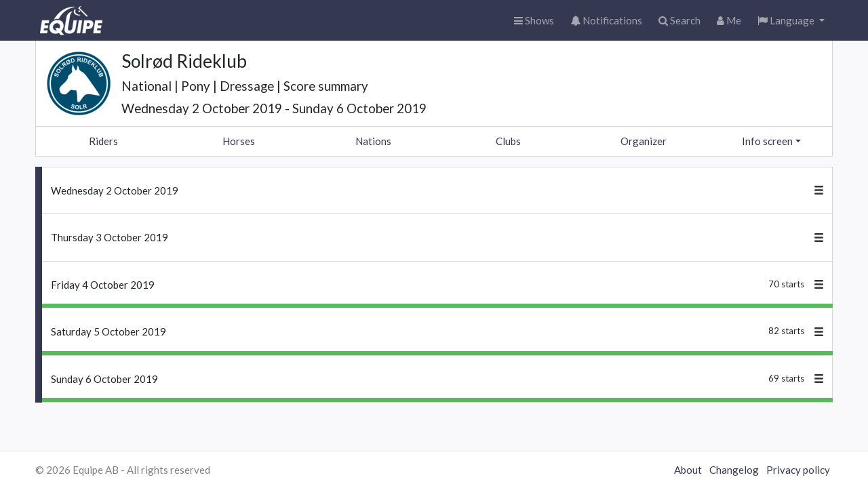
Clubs (508, 141)
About (688, 470)
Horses (239, 141)
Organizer (644, 141)
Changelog (734, 470)
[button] (791, 21)
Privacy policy (798, 470)
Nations (373, 141)
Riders (103, 141)
